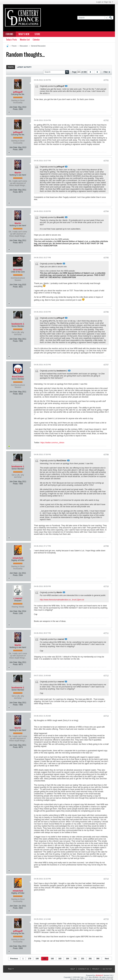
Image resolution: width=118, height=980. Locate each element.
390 (98, 959)
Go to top (107, 969)
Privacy (96, 969)
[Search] (93, 18)
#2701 (106, 80)
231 (83, 959)
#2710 (106, 586)
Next (107, 959)
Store (37, 34)
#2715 (106, 919)
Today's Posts (12, 40)
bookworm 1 (18, 324)
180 (37, 959)
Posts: (15, 109)
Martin (18, 173)
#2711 (106, 633)
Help (73, 969)
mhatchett (18, 558)
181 (45, 959)
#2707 (106, 365)
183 (60, 959)
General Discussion (38, 46)
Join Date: (14, 107)
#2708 (106, 455)
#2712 (106, 676)
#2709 (106, 546)
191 (75, 959)
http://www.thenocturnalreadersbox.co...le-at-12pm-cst (62, 600)
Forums (9, 34)
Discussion (24, 46)
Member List (25, 40)
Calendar (36, 40)
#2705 (106, 258)
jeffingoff (18, 92)
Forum (14, 46)
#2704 (106, 211)
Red (11, 969)
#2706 (106, 312)
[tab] (11, 67)
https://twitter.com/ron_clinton (52, 443)
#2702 (106, 120)
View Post (66, 86)
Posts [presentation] (11, 67)
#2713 (106, 716)
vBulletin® (99, 975)
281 (90, 959)
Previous (14, 959)
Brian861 (18, 270)
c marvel (18, 598)
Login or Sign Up (105, 2)
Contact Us (84, 969)
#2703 (106, 161)
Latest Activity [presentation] (24, 67)
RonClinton (18, 377)
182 (52, 959)
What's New (24, 34)
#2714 (106, 879)
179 (29, 959)
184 (67, 959)
